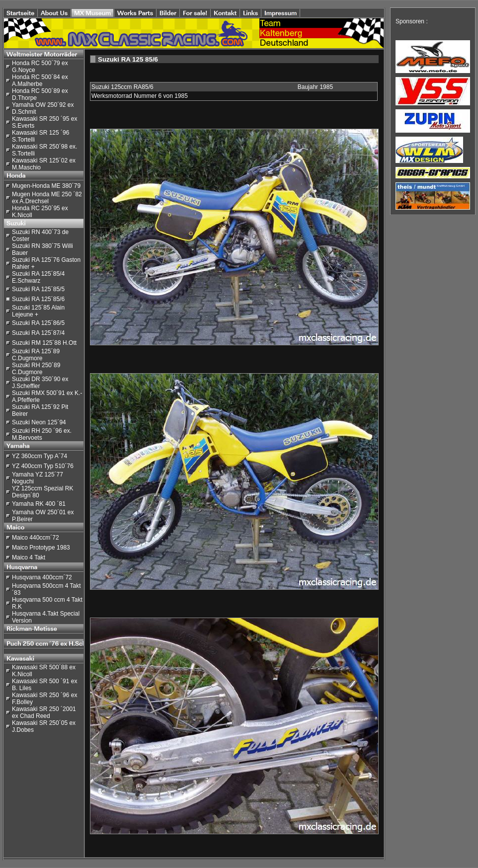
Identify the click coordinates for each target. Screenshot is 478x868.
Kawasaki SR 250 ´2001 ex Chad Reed (44, 712)
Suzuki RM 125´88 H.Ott (44, 343)
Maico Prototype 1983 (41, 548)
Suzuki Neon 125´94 (39, 422)
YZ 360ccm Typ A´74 (40, 456)
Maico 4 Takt (29, 557)
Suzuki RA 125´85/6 (38, 299)
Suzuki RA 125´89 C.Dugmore (36, 355)
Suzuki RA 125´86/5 (38, 323)
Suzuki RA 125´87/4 (38, 333)
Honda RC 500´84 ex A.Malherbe (40, 80)
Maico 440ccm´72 (36, 538)
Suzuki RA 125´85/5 (38, 289)
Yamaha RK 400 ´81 (39, 504)
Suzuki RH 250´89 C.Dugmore (36, 369)
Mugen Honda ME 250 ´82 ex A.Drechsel (47, 198)
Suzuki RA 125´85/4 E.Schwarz (38, 277)
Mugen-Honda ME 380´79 (46, 186)
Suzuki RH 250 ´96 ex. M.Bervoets (42, 434)
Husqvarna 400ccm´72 (42, 577)
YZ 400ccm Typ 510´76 (43, 466)
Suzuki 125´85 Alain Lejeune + (38, 311)
